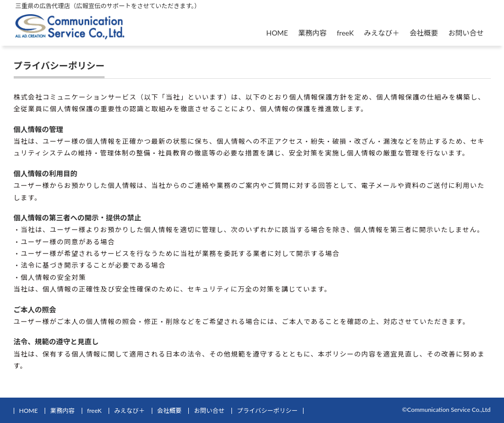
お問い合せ (466, 33)
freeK (345, 33)
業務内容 (312, 33)
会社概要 (424, 33)
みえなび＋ (382, 33)
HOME (277, 33)
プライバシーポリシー (267, 411)
